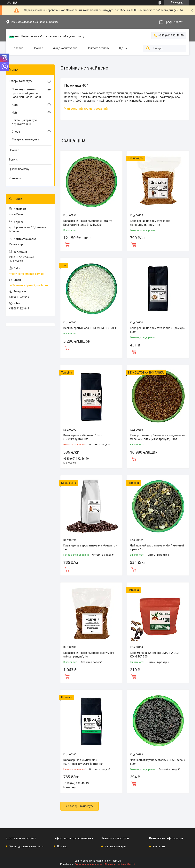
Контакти (15, 178)
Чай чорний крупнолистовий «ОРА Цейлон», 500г (158, 762)
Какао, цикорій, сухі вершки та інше (24, 122)
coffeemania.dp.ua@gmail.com (28, 285)
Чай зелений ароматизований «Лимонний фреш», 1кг (157, 547)
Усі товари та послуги (80, 806)
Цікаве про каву (19, 169)
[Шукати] (148, 48)
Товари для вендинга (26, 139)
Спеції (16, 132)
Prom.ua (116, 861)
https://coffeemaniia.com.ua (27, 274)
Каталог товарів (115, 846)
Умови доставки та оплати (26, 846)
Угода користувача (65, 48)
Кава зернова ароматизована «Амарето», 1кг (90, 547)
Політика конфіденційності (120, 864)
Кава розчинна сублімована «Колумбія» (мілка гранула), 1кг (89, 655)
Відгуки (14, 160)
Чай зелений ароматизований (86, 109)
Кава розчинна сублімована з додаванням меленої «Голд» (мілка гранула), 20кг (158, 437)
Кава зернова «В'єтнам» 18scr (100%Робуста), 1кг (83, 437)
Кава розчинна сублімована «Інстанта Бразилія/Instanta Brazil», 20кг (88, 223)
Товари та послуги (21, 81)
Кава (15, 105)
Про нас (38, 48)
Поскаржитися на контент (89, 864)
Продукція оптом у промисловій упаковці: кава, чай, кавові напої (26, 93)
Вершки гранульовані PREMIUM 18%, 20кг (90, 328)
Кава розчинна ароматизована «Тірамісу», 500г (157, 330)
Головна (18, 48)
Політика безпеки (98, 48)
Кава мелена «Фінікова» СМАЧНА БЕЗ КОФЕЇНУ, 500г (154, 655)
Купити (67, 244)
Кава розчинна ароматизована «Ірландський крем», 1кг (150, 223)
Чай (14, 113)
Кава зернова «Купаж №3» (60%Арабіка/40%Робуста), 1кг (83, 762)
